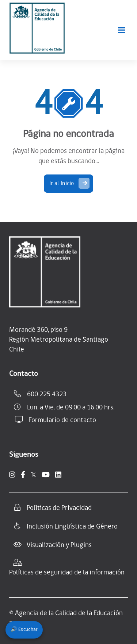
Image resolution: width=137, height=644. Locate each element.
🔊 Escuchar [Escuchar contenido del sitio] (24, 630)
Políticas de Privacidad (59, 508)
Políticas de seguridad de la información (67, 573)
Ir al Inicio (69, 183)
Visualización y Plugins (59, 545)
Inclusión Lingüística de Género (72, 527)
